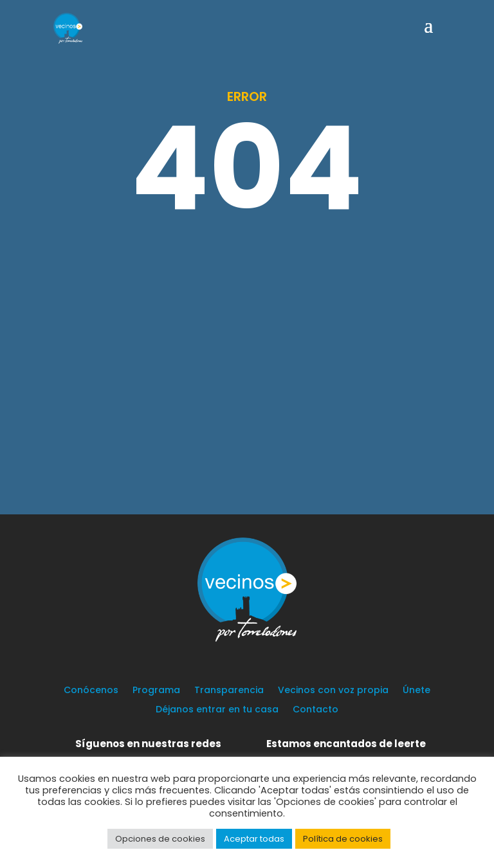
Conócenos (91, 691)
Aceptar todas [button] (254, 839)
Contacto (316, 710)
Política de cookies (343, 839)
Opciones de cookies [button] (160, 839)
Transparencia (229, 691)
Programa (156, 691)
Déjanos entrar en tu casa (217, 710)
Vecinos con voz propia (333, 691)
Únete (416, 691)
